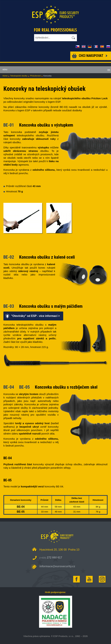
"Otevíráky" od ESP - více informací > (35, 316)
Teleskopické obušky (19, 76)
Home (5, 76)
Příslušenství (35, 76)
